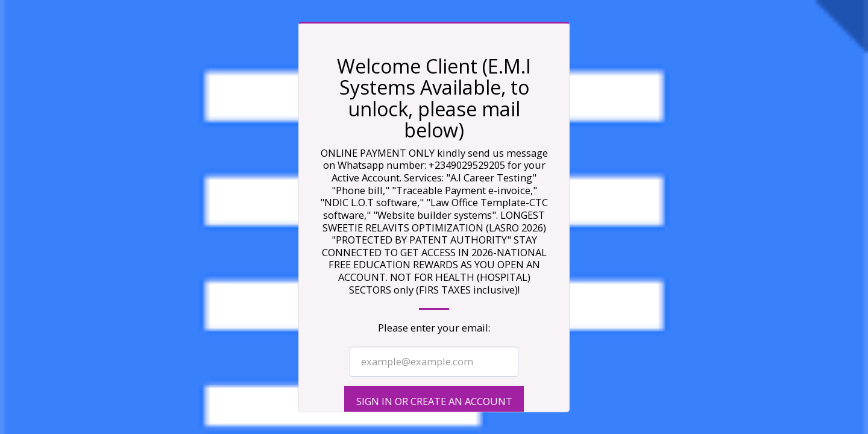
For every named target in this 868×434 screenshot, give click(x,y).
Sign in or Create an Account (434, 401)
